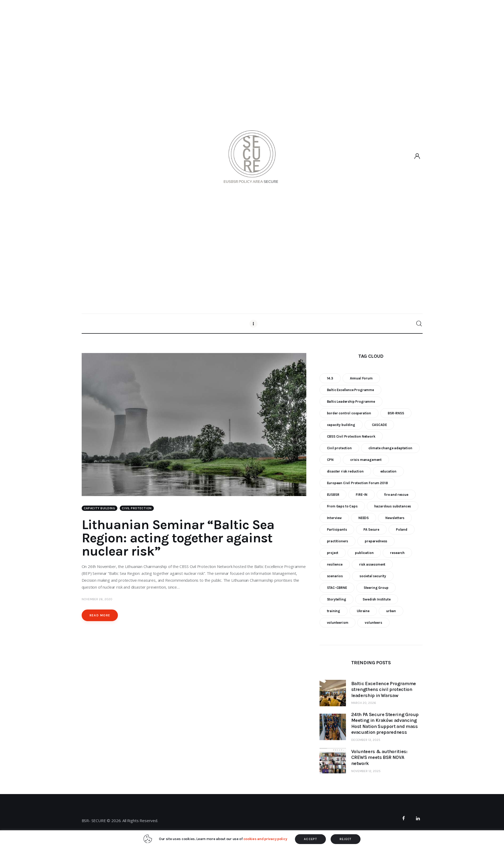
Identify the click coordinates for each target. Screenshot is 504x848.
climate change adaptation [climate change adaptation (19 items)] (390, 448)
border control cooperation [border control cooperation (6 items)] (349, 413)
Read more (100, 615)
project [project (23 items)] (333, 553)
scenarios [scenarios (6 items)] (335, 576)
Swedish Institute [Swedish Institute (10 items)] (376, 599)
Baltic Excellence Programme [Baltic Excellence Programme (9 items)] (350, 390)
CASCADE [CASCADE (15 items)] (379, 425)
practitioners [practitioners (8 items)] (338, 541)
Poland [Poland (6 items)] (402, 530)
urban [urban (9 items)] (391, 611)
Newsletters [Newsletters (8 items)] (395, 518)
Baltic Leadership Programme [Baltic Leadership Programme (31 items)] (351, 402)
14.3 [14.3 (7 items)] (330, 378)
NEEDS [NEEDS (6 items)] (364, 518)
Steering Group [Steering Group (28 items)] (376, 588)
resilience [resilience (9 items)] (335, 564)
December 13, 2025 (366, 740)
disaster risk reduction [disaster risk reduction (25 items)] (345, 471)
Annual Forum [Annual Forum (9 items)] (361, 378)
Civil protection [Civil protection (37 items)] (339, 448)
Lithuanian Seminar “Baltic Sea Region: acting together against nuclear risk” (178, 538)
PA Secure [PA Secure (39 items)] (371, 530)
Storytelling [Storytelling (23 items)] (337, 599)
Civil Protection (137, 508)
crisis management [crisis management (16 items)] (366, 460)
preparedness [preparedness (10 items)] (376, 541)
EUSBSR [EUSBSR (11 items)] (333, 495)
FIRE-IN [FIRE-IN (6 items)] (362, 495)
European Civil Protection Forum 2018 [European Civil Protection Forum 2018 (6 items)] (357, 483)
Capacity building (100, 508)
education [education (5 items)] (388, 471)
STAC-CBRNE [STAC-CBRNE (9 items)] (337, 588)
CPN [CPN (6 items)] (330, 460)
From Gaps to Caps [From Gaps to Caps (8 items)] (342, 506)
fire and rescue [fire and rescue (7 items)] (396, 495)
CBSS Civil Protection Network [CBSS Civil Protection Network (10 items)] (351, 436)
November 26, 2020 (97, 599)
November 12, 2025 (366, 771)
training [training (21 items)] (334, 611)
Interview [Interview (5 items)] (334, 518)
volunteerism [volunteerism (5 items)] (338, 623)
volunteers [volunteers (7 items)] (373, 623)
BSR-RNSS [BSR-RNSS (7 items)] (396, 413)
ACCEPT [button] (310, 839)
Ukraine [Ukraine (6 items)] (363, 611)
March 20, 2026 (364, 703)
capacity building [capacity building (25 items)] (341, 425)
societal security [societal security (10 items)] (373, 576)
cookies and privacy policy (265, 839)
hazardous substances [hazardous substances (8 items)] (393, 506)
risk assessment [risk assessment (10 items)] (372, 564)
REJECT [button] (346, 839)
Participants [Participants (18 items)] (337, 530)
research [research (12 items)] (397, 553)
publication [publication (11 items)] (364, 553)
